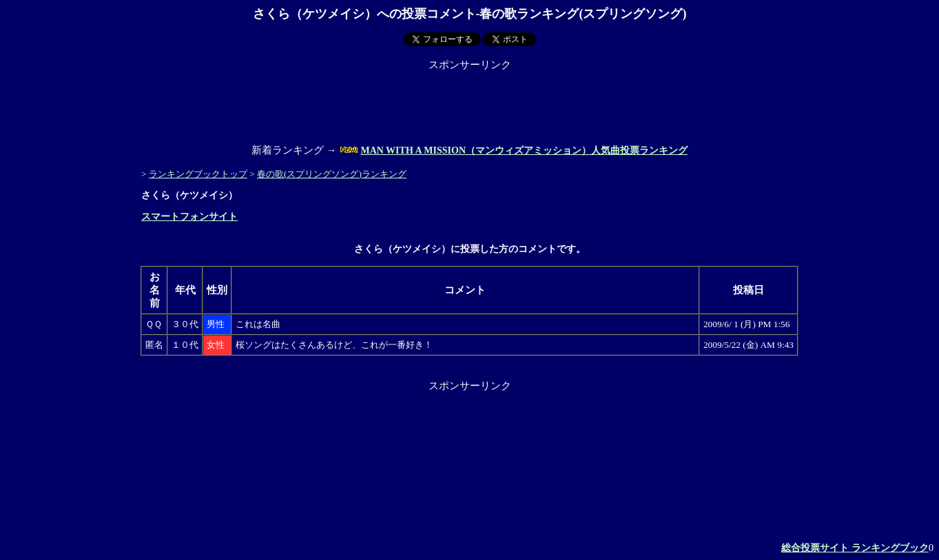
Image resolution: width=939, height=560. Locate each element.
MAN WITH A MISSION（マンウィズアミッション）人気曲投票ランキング (524, 151)
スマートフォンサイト (189, 217)
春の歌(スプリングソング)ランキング (332, 174)
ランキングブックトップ (198, 174)
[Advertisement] (470, 103)
